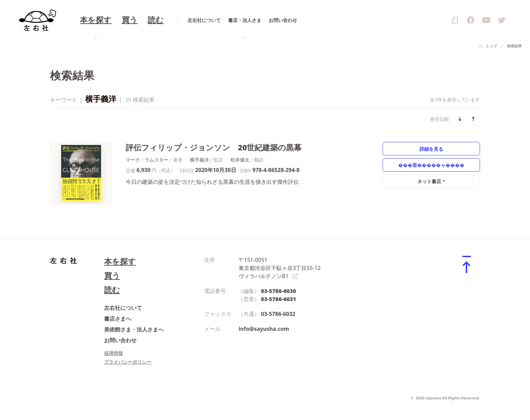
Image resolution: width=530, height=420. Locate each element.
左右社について (123, 308)
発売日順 (439, 119)
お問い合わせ (120, 340)
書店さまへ (118, 319)
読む (112, 290)
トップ (491, 46)
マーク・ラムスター (147, 160)
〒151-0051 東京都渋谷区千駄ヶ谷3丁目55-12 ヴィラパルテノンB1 (280, 268)
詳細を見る (431, 149)
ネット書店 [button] (429, 181)
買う (112, 276)
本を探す (120, 261)
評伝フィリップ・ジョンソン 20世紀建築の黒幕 (214, 147)
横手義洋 (199, 160)
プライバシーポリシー (128, 362)
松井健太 (240, 160)
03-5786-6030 (279, 291)
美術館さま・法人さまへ (134, 329)
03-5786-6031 (279, 299)
